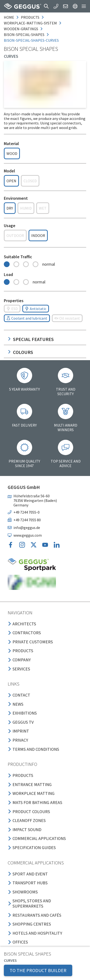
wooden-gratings (21, 29)
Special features (31, 339)
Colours (20, 352)
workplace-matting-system (30, 23)
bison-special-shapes (24, 35)
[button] (46, 6)
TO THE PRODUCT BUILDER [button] (38, 970)
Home (9, 17)
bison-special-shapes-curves (31, 40)
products (30, 17)
